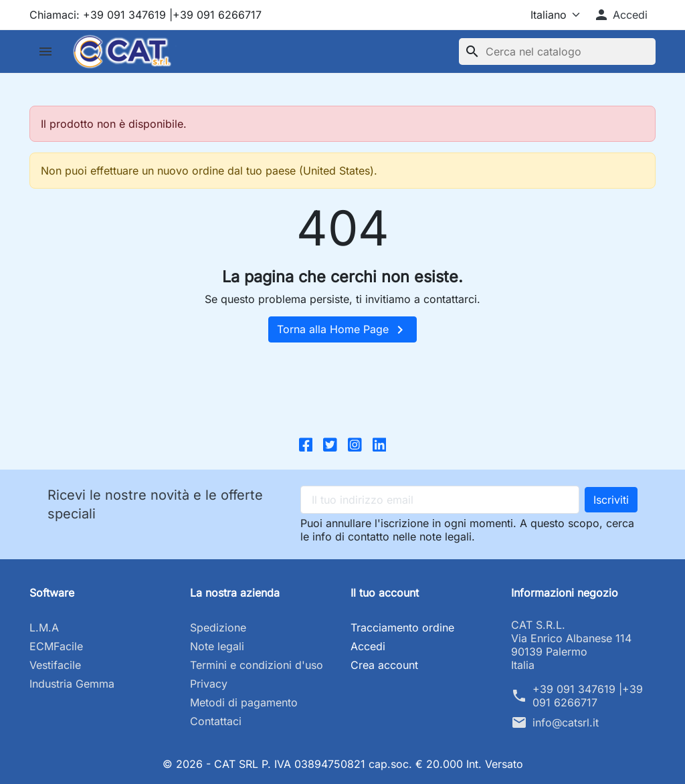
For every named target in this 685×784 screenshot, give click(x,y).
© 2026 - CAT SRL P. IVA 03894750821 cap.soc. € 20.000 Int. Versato (343, 764)
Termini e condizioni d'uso (257, 665)
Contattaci (216, 721)
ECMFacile (56, 646)
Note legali (217, 646)
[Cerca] (557, 52)
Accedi (368, 646)
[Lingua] (544, 15)
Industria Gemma (72, 684)
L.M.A (44, 627)
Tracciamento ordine (402, 627)
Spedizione (218, 627)
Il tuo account (385, 593)
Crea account (384, 665)
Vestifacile (55, 665)
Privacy (209, 684)
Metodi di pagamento (244, 702)
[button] (620, 15)
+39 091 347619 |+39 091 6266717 (588, 696)
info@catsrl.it (566, 722)
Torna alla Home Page (342, 330)
